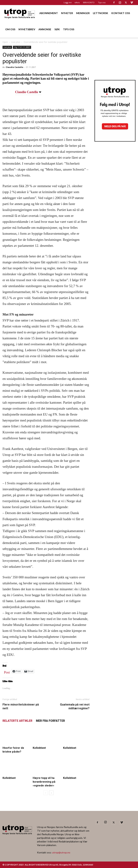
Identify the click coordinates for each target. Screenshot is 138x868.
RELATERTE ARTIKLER (17, 721)
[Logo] (20, 13)
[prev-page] (46, 793)
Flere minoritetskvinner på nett (21, 706)
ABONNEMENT (49, 13)
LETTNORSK (101, 13)
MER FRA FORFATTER (50, 721)
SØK (57, 29)
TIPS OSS (69, 29)
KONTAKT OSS (121, 13)
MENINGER (83, 13)
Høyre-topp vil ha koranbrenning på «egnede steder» (44, 782)
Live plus (16, 42)
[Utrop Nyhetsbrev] (115, 140)
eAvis (77, 2)
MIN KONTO (89, 2)
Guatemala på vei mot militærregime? (75, 706)
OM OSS (10, 29)
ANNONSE (45, 29)
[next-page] (51, 793)
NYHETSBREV (27, 29)
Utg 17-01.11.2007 (22, 47)
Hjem (5, 42)
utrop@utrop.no (61, 852)
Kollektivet (39, 748)
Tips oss (102, 2)
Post (7, 671)
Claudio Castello (14, 67)
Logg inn (68, 2)
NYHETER (67, 13)
